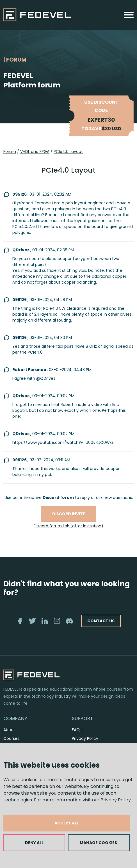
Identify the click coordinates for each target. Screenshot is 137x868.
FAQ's (77, 730)
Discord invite (69, 514)
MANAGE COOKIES (98, 843)
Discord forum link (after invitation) (68, 526)
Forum (10, 152)
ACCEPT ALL (67, 823)
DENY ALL (34, 843)
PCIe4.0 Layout (68, 152)
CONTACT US (101, 621)
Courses (11, 738)
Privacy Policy (116, 800)
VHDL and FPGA (35, 152)
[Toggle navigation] (129, 15)
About (9, 730)
